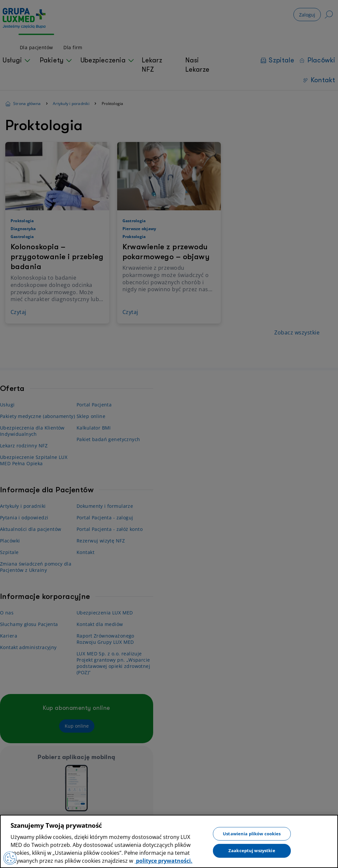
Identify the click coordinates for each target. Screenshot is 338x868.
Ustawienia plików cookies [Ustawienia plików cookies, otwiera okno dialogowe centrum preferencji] (252, 833)
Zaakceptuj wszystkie (252, 851)
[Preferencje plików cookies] (10, 858)
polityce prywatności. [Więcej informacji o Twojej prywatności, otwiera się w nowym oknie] (164, 861)
